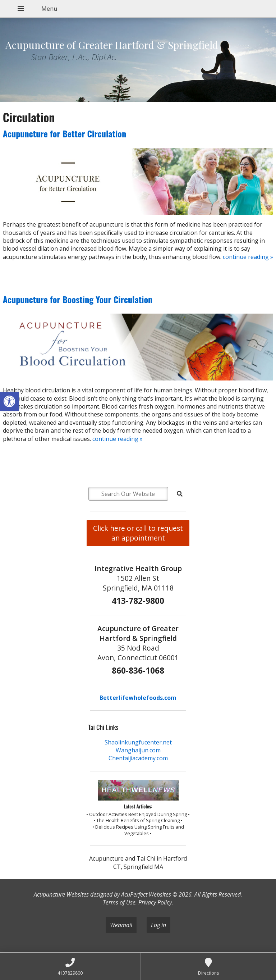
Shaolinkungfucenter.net (138, 742)
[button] (9, 401)
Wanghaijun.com (138, 750)
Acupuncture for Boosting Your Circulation (78, 299)
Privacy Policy (155, 902)
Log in (158, 925)
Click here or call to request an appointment (138, 533)
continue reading (248, 257)
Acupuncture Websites (61, 894)
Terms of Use (119, 902)
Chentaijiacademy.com (138, 758)
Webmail (121, 925)
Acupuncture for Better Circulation (65, 133)
